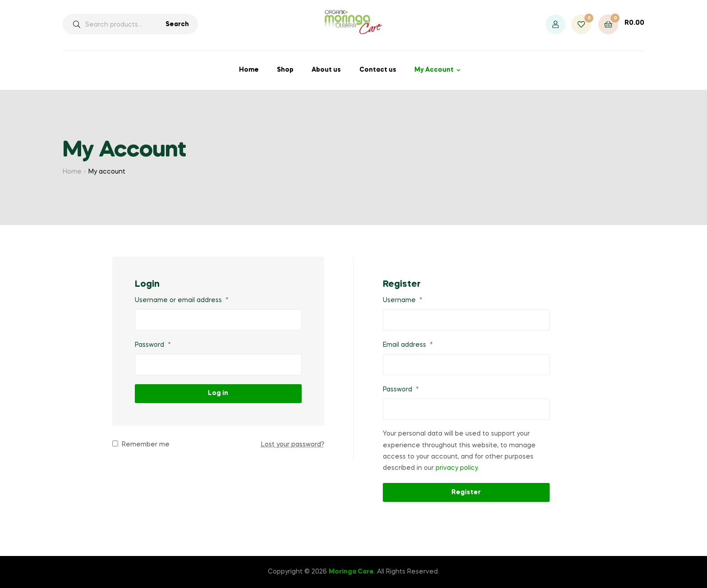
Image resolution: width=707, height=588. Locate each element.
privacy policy (457, 468)
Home (249, 70)
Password (153, 345)
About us (326, 70)
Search (177, 24)
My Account (434, 70)
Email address (408, 345)
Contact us (378, 70)
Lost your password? (293, 445)
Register (466, 492)
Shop (285, 70)
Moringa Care (351, 572)
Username (403, 300)
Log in (218, 393)
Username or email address (182, 300)
